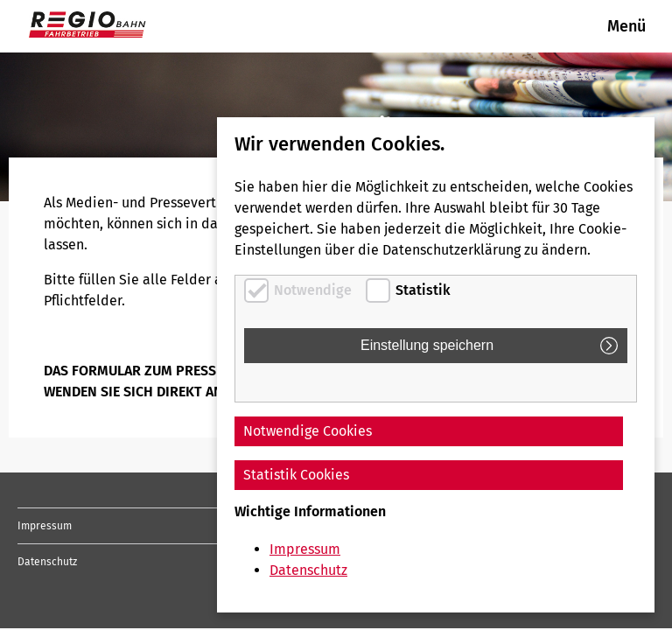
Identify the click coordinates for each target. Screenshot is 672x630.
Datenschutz (47, 562)
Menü (626, 26)
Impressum (45, 526)
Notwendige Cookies (308, 431)
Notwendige (313, 290)
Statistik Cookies (296, 475)
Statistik (423, 290)
